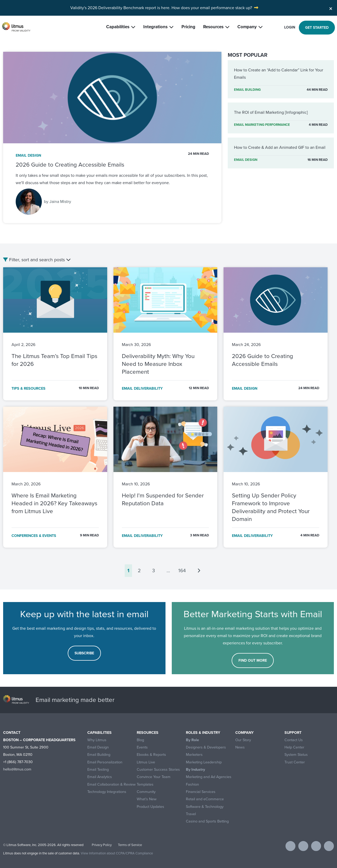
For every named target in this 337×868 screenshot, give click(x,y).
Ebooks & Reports (151, 755)
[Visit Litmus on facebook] (290, 846)
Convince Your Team (154, 777)
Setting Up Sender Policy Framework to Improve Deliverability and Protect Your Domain (271, 507)
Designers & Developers (206, 747)
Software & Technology (205, 807)
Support (293, 733)
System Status (296, 755)
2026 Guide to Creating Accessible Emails (70, 165)
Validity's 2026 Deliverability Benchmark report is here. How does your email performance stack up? (161, 8)
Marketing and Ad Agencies (209, 777)
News (240, 747)
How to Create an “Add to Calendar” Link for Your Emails (279, 74)
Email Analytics (100, 777)
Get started (317, 28)
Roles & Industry (203, 733)
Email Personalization (105, 762)
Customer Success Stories (158, 770)
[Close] (331, 7)
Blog (140, 740)
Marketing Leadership (204, 762)
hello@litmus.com (17, 769)
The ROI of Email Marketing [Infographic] (271, 112)
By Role (192, 740)
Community (146, 792)
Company (247, 27)
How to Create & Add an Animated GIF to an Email (280, 147)
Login (290, 27)
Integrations (155, 27)
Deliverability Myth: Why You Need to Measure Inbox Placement (158, 364)
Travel (191, 814)
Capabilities (118, 27)
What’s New (147, 799)
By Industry (195, 770)
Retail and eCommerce (205, 799)
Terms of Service (130, 845)
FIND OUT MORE (253, 660)
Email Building (99, 755)
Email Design (98, 747)
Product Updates (150, 807)
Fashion (192, 784)
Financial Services (201, 792)
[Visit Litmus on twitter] (303, 846)
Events (142, 747)
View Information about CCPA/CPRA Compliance (117, 853)
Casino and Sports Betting (207, 821)
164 (182, 571)
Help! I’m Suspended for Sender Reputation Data (163, 499)
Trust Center (295, 762)
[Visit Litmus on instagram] (329, 846)
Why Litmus (97, 740)
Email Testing (98, 770)
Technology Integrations (107, 792)
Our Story (243, 740)
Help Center (294, 747)
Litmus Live (146, 762)
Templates (145, 784)
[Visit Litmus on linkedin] (316, 846)
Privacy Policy (102, 845)
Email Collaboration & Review (112, 784)
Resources (213, 27)
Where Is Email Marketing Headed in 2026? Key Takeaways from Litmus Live (54, 503)
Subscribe (84, 653)
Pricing (188, 27)
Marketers (194, 755)
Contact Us (294, 740)
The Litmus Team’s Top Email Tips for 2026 (54, 360)
